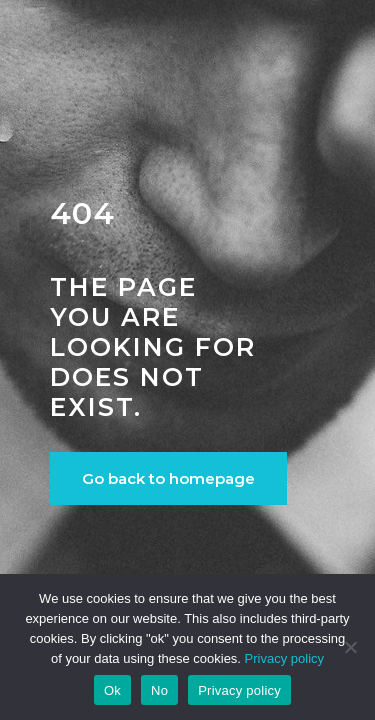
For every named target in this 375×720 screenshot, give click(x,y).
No (159, 690)
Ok (112, 690)
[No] (350, 647)
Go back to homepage (168, 478)
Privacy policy (284, 658)
